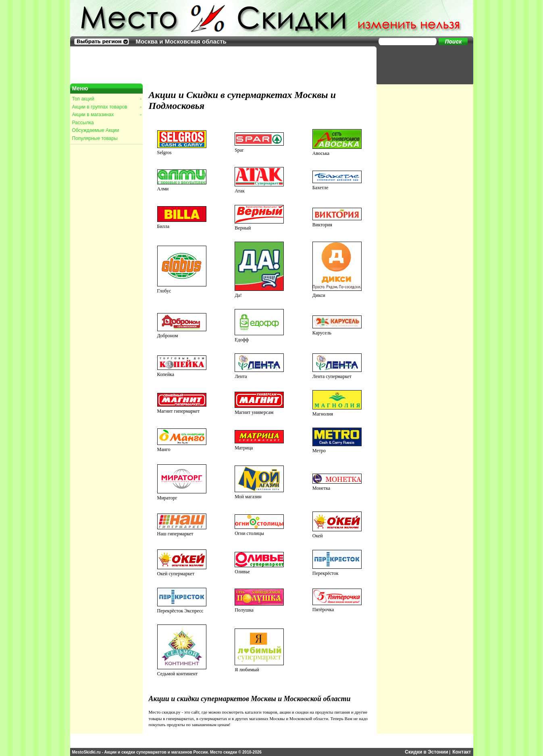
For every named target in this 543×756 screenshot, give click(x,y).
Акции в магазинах (107, 115)
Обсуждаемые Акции (96, 130)
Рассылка (83, 123)
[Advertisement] (421, 65)
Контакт (462, 752)
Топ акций (107, 99)
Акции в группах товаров (107, 107)
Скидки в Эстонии (426, 752)
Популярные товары (95, 138)
